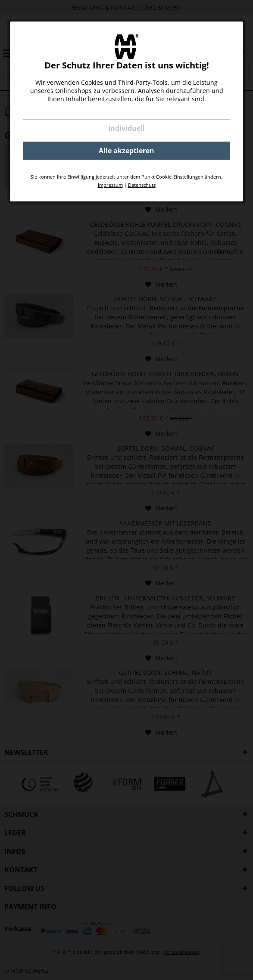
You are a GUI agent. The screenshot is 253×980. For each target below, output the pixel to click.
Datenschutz (142, 185)
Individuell (126, 128)
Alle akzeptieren (126, 151)
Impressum (110, 185)
